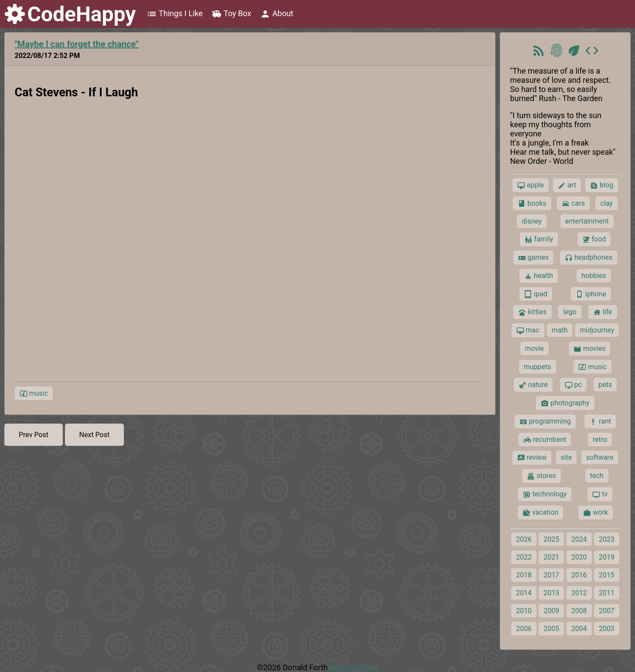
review (532, 458)
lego (570, 312)
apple (531, 185)
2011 (607, 593)
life (603, 312)
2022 (524, 557)
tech (597, 476)
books (532, 204)
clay (606, 203)
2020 (579, 557)
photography (565, 403)
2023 (607, 539)
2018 (524, 575)
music (34, 394)
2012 (579, 593)
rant (600, 421)
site (567, 457)
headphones (589, 258)
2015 (607, 575)
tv (600, 494)
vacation (540, 512)
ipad (536, 294)
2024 (579, 539)
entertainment (587, 221)
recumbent (545, 440)
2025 (551, 539)
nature (533, 385)
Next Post (95, 435)
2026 (524, 539)
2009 (551, 611)
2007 (607, 611)
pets (605, 385)
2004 (579, 629)
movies (589, 349)
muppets (538, 367)
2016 (579, 575)
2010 (524, 611)
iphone (591, 294)
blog (602, 185)
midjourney (597, 330)
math (560, 330)
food (594, 239)
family (539, 239)
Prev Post (34, 435)
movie (534, 348)
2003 (607, 629)
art (567, 185)
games (533, 258)
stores (541, 476)
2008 (579, 611)
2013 (551, 593)
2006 (524, 629)
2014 (524, 593)
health (539, 276)
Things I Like (175, 14)
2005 (551, 629)
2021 (551, 557)
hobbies (594, 276)
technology (545, 494)
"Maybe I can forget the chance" (77, 44)
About (277, 14)
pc (573, 385)
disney (532, 221)
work (596, 512)
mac (528, 330)
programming (545, 421)
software (600, 457)
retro (600, 440)
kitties (532, 312)
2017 (551, 575)
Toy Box (231, 14)
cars (573, 204)
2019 (607, 557)
